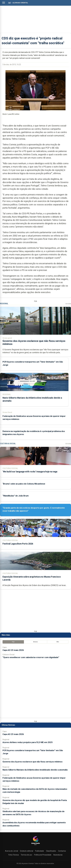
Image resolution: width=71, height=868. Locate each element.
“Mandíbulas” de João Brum (16, 496)
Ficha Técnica (14, 855)
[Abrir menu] (4, 3)
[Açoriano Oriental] (35, 845)
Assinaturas (58, 855)
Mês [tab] (58, 642)
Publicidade (40, 851)
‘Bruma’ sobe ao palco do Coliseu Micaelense (24, 484)
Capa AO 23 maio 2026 (13, 650)
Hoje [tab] (13, 642)
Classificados (51, 851)
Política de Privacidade (43, 855)
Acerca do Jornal (12, 851)
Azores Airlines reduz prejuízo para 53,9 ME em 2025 (28, 742)
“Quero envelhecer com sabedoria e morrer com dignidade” (31, 657)
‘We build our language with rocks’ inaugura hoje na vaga (30, 472)
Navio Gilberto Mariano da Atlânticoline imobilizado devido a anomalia (35, 770)
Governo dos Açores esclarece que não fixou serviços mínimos (32, 762)
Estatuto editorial (27, 851)
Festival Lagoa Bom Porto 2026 (18, 544)
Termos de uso (26, 855)
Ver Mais (68, 304)
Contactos (62, 851)
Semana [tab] (35, 642)
